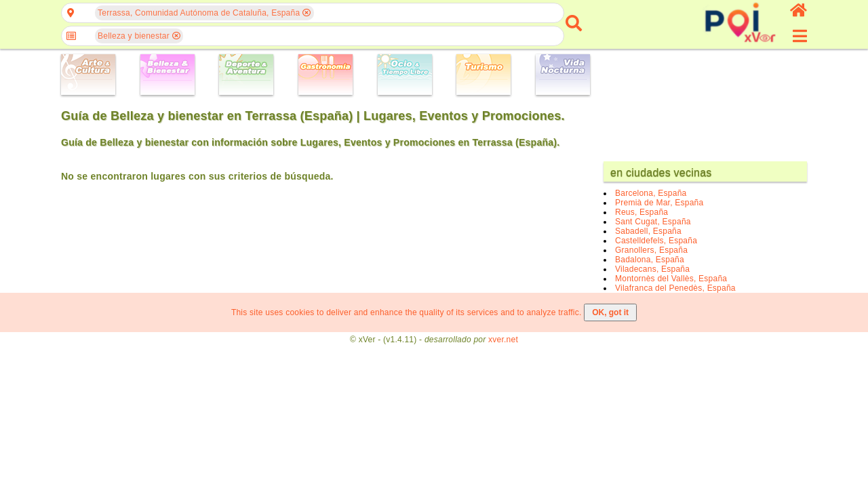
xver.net (503, 340)
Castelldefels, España (656, 241)
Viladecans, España (652, 269)
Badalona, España (650, 260)
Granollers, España (651, 250)
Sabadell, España (648, 231)
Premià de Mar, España (659, 203)
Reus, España (642, 212)
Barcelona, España (651, 193)
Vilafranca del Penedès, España (675, 288)
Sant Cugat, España (653, 222)
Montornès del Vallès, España (671, 279)
